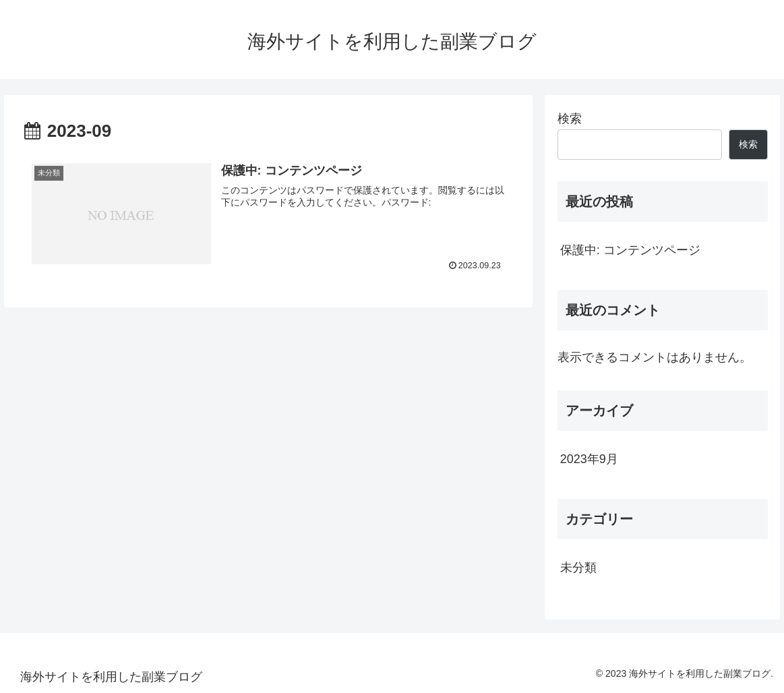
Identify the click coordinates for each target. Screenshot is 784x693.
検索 (570, 119)
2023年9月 (589, 459)
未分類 (578, 568)
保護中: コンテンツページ (630, 250)
